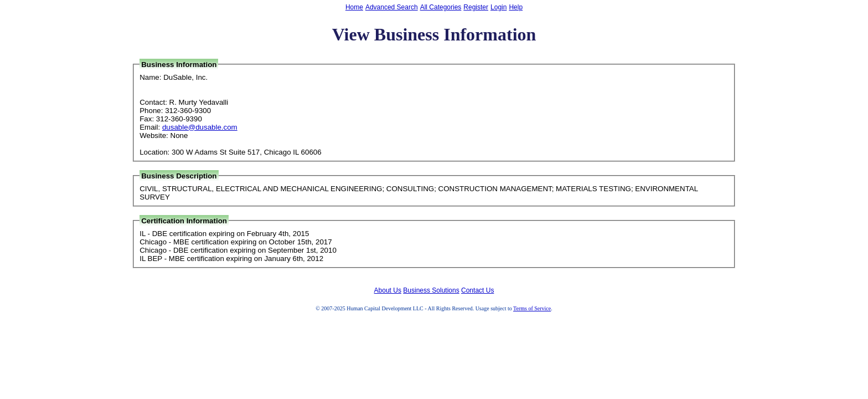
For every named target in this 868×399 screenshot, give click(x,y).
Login (498, 7)
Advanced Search (392, 7)
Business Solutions (431, 290)
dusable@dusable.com (200, 127)
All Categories (441, 7)
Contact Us (477, 290)
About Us (388, 290)
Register (476, 7)
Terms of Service (532, 308)
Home (354, 7)
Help (516, 7)
